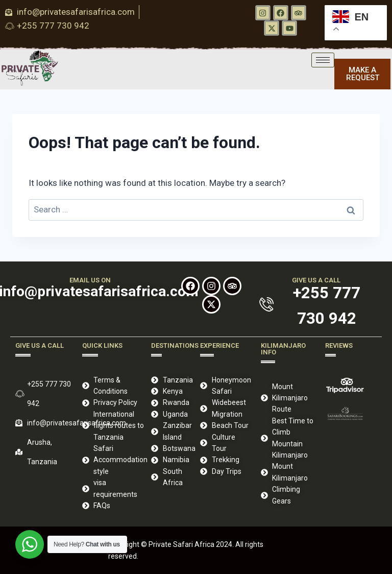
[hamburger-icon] (323, 60)
